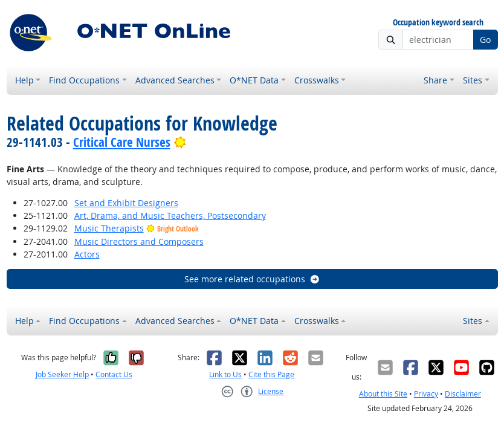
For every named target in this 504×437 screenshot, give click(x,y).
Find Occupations (84, 80)
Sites (473, 80)
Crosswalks (317, 80)
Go (485, 40)
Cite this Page (271, 374)
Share (435, 80)
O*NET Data (254, 80)
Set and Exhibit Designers (126, 203)
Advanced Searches (175, 80)
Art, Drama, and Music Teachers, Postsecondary (170, 215)
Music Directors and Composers (139, 241)
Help (24, 80)
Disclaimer (463, 394)
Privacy (426, 394)
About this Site (383, 394)
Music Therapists (109, 228)
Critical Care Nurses (122, 142)
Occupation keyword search (438, 23)
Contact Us (114, 374)
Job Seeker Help (62, 374)
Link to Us (225, 374)
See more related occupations (252, 279)
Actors (87, 254)
